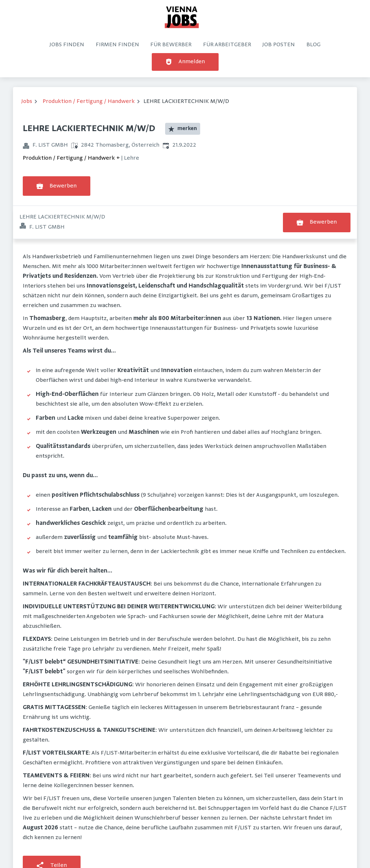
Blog (313, 45)
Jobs (27, 102)
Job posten (279, 45)
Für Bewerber (171, 45)
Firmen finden (117, 45)
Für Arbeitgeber (227, 45)
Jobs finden (67, 45)
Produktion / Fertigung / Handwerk (89, 102)
